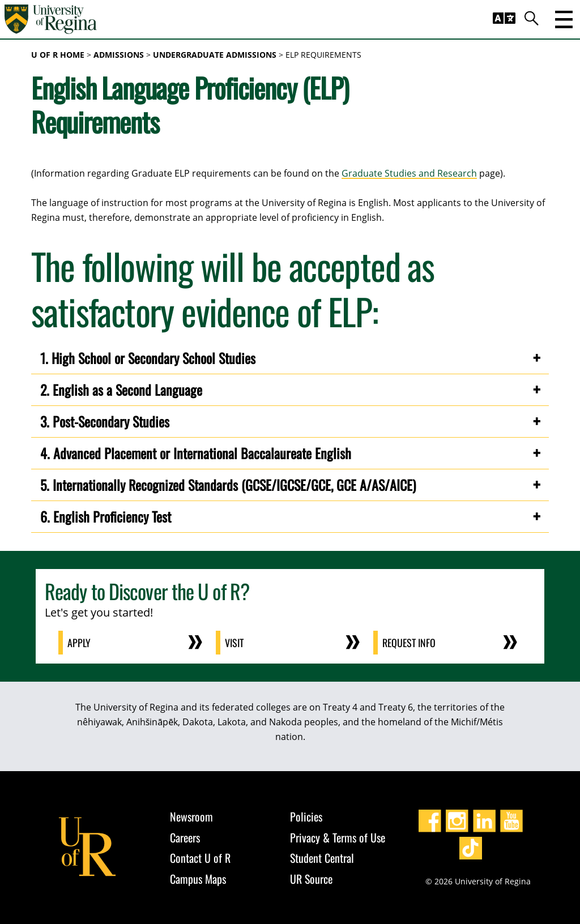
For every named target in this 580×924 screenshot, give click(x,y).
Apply (79, 643)
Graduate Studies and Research (409, 173)
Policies (306, 816)
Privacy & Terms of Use (338, 837)
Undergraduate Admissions (215, 55)
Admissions (119, 55)
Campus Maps (198, 879)
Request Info (409, 643)
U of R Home (58, 55)
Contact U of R (200, 858)
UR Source (311, 879)
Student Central (322, 858)
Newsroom (191, 816)
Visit (234, 643)
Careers (185, 837)
